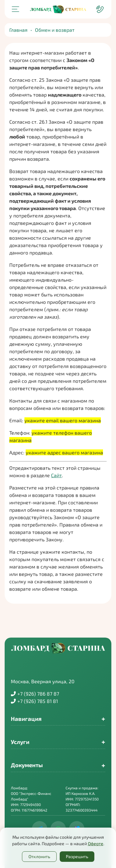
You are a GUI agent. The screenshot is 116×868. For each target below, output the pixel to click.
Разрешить (77, 856)
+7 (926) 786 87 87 (35, 694)
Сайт (56, 475)
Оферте (96, 843)
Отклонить (39, 856)
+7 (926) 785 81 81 (34, 701)
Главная (18, 30)
